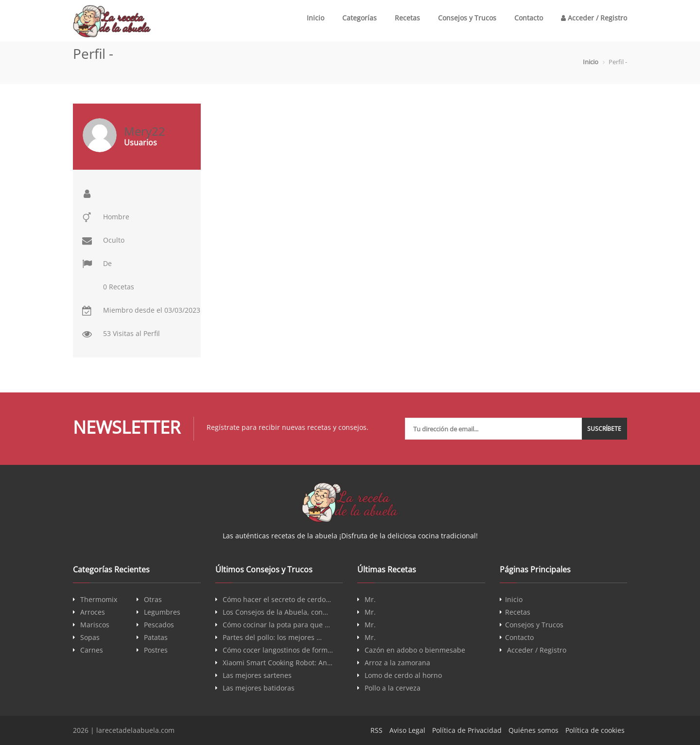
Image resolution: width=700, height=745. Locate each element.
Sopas (90, 638)
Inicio (315, 18)
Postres (156, 650)
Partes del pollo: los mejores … (272, 638)
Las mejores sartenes (257, 675)
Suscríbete (605, 429)
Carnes (92, 650)
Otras (153, 600)
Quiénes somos (534, 730)
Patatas (156, 638)
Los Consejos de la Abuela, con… (275, 612)
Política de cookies (595, 730)
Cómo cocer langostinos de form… (278, 650)
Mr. (370, 600)
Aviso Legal (407, 730)
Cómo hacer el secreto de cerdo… (277, 600)
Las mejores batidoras (259, 688)
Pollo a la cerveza (393, 688)
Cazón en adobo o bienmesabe (415, 650)
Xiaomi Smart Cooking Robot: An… (278, 663)
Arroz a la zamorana (397, 663)
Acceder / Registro (594, 18)
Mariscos (95, 625)
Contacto (529, 18)
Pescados (159, 625)
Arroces (93, 612)
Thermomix (99, 600)
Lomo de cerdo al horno (403, 675)
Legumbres (162, 612)
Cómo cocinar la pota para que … (276, 625)
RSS (376, 730)
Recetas (407, 18)
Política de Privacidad (467, 730)
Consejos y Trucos (467, 18)
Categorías (359, 18)
